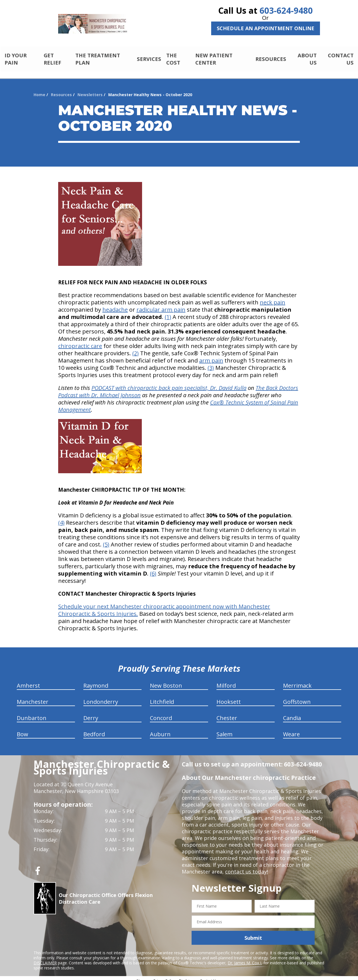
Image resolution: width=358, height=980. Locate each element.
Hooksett (229, 697)
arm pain (211, 356)
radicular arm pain (161, 305)
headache (115, 305)
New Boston (166, 681)
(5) (106, 540)
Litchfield (162, 697)
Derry (91, 713)
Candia (292, 713)
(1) (168, 312)
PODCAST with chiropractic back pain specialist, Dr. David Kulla (169, 383)
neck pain (273, 298)
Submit (253, 933)
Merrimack (297, 681)
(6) (153, 569)
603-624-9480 (286, 10)
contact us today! (246, 867)
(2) (136, 348)
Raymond (96, 681)
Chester (227, 713)
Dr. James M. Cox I (244, 958)
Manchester (33, 697)
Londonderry (101, 697)
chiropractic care (80, 341)
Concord (161, 713)
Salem (224, 729)
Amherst (28, 681)
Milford (226, 681)
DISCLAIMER (45, 958)
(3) (211, 363)
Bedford (94, 729)
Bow (23, 729)
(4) (61, 518)
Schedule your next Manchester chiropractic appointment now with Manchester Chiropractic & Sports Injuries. (164, 605)
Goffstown (297, 697)
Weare (291, 729)
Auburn (160, 729)
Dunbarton (32, 713)
